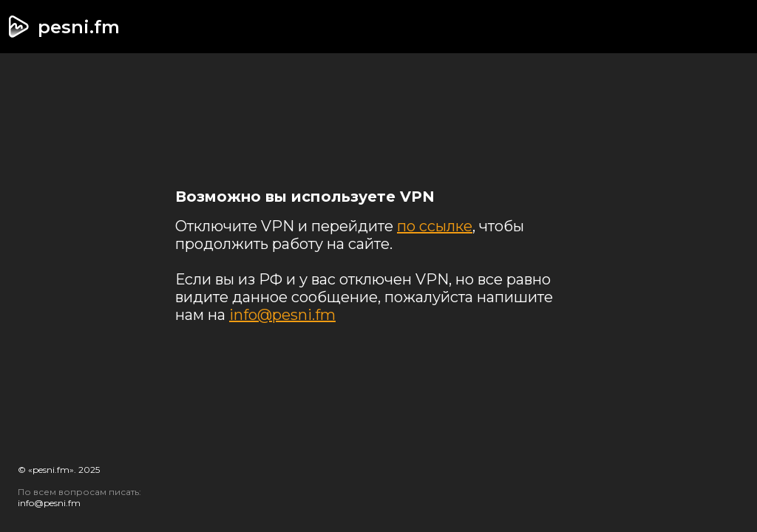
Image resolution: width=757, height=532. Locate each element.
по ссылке (435, 226)
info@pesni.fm (282, 315)
